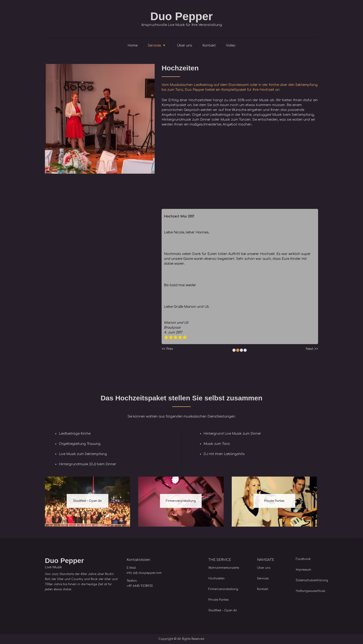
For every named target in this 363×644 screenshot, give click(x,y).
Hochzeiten (216, 578)
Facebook (303, 559)
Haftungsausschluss (310, 591)
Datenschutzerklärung (312, 580)
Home (133, 46)
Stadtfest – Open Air (88, 501)
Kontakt (209, 46)
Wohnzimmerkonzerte (224, 568)
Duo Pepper (181, 16)
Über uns (185, 46)
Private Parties (274, 501)
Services (154, 46)
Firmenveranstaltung (181, 501)
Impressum (304, 570)
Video (231, 46)
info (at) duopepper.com (144, 573)
